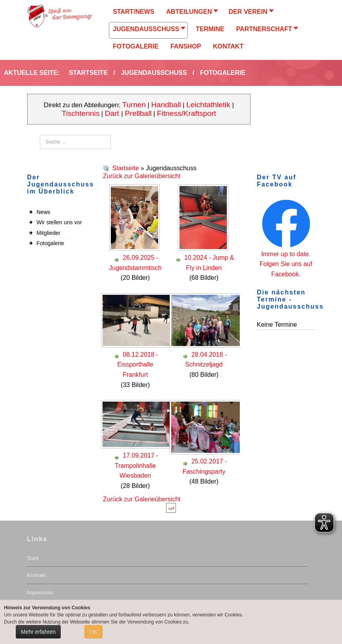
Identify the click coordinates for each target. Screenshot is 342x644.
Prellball (138, 113)
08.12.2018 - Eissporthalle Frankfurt (138, 365)
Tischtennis (80, 113)
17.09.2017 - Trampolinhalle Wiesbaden (136, 465)
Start (33, 558)
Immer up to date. (286, 254)
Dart (113, 113)
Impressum (40, 592)
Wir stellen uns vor (59, 222)
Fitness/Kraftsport (187, 113)
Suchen (40, 135)
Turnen (134, 105)
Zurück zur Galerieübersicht (142, 176)
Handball (166, 105)
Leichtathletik (208, 105)
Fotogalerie (50, 243)
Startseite (125, 168)
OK (93, 632)
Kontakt (37, 575)
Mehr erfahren (38, 632)
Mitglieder (49, 233)
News (44, 212)
